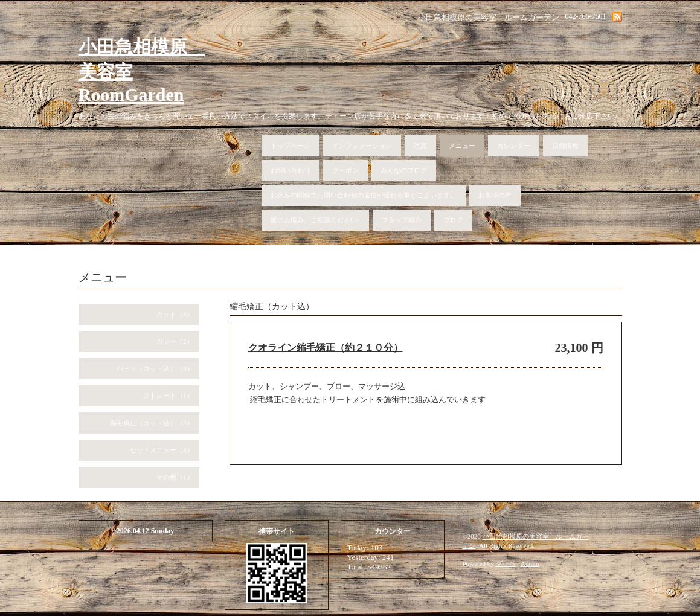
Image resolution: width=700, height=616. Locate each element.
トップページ (291, 146)
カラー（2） (175, 341)
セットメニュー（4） (162, 450)
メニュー (462, 146)
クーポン (345, 170)
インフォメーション (362, 146)
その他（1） (175, 477)
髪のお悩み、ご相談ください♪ (316, 220)
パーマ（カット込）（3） (155, 368)
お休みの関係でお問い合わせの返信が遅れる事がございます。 (364, 195)
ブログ (453, 220)
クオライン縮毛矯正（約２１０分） (326, 348)
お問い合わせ (291, 170)
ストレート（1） (168, 396)
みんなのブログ (404, 170)
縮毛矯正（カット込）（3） (152, 423)
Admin (530, 563)
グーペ (506, 563)
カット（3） (175, 314)
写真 (420, 146)
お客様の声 (495, 195)
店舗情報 (565, 146)
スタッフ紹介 (402, 220)
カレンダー (514, 146)
